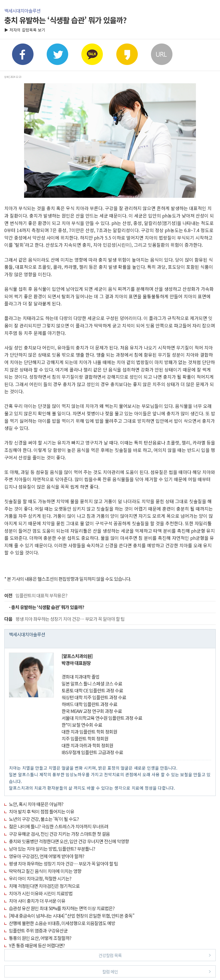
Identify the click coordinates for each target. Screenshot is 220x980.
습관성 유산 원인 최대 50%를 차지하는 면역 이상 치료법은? (62, 908)
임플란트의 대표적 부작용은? (36, 595)
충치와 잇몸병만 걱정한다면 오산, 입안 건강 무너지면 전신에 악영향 (69, 841)
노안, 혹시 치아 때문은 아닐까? (36, 804)
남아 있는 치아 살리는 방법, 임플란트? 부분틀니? (52, 849)
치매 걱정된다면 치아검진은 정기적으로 (44, 886)
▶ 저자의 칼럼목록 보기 (25, 30)
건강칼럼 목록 (155, 955)
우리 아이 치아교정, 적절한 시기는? (40, 878)
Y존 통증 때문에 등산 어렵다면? (37, 945)
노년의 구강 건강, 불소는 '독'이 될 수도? (44, 819)
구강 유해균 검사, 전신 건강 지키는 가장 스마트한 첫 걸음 (59, 834)
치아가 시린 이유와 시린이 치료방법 (41, 893)
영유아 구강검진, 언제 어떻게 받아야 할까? (47, 856)
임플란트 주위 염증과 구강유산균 (38, 930)
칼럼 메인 (157, 971)
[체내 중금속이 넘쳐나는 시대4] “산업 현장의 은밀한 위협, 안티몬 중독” (72, 916)
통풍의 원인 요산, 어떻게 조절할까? (40, 938)
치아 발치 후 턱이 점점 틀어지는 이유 (42, 811)
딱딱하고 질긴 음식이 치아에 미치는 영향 (45, 871)
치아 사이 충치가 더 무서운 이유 (37, 901)
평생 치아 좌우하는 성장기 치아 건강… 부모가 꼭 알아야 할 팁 (64, 619)
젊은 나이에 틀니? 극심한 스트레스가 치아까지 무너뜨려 (59, 826)
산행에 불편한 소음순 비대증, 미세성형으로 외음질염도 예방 (62, 923)
